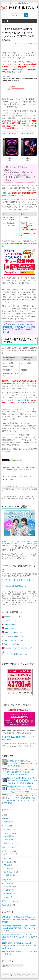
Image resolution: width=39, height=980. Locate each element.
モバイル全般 (9, 480)
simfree (4, 819)
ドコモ (4, 858)
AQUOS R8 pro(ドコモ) (14, 632)
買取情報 (9, 875)
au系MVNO (8, 886)
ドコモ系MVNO (10, 893)
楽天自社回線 (7, 905)
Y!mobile (5, 826)
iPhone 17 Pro (10, 624)
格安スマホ (6, 883)
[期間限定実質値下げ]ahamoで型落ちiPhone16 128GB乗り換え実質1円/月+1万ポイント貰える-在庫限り (22, 772)
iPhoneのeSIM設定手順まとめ (16, 586)
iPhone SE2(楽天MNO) (13, 644)
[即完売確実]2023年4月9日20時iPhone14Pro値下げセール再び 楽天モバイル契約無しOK (19, 498)
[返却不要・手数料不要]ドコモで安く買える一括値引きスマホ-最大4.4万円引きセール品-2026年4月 (19, 937)
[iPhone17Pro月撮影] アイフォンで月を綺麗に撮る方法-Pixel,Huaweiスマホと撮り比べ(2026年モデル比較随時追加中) (22, 780)
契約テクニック (9, 872)
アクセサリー (7, 833)
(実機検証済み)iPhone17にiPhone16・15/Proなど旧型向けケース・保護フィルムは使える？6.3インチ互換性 (22, 789)
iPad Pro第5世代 (25, 470)
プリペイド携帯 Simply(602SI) (16, 654)
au (2, 815)
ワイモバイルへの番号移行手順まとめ (19, 580)
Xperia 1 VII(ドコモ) (12, 617)
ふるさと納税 (7, 829)
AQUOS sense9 (11, 628)
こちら (9, 604)
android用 (7, 836)
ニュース (7, 868)
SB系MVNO (8, 890)
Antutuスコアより (21, 400)
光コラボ (5, 880)
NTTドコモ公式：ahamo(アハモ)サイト (19, 542)
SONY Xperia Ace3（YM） (15, 636)
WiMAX (7, 865)
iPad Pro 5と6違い (17, 468)
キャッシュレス (7, 847)
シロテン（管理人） (11, 476)
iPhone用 (7, 840)
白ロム (6, 897)
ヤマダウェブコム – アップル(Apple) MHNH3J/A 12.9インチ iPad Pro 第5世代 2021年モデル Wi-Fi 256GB (19, 328)
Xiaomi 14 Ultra (11, 621)
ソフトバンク (7, 851)
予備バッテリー (9, 843)
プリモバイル (9, 854)
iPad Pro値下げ (11, 470)
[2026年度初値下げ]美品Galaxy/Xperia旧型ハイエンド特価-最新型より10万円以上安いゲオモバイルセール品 (19, 945)
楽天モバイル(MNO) (9, 901)
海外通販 (7, 822)
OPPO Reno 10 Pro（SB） (15, 640)
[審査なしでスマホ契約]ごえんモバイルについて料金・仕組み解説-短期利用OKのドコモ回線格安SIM (22, 763)
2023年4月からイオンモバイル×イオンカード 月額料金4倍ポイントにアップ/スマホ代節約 (19, 489)
